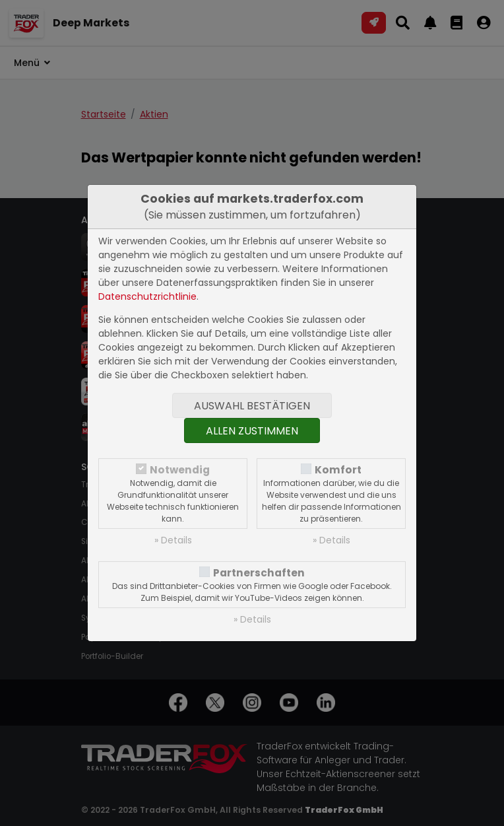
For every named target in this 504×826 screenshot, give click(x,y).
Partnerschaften (259, 573)
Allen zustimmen (252, 431)
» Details (173, 540)
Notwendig (180, 470)
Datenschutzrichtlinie (147, 296)
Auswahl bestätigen (252, 406)
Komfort (338, 470)
